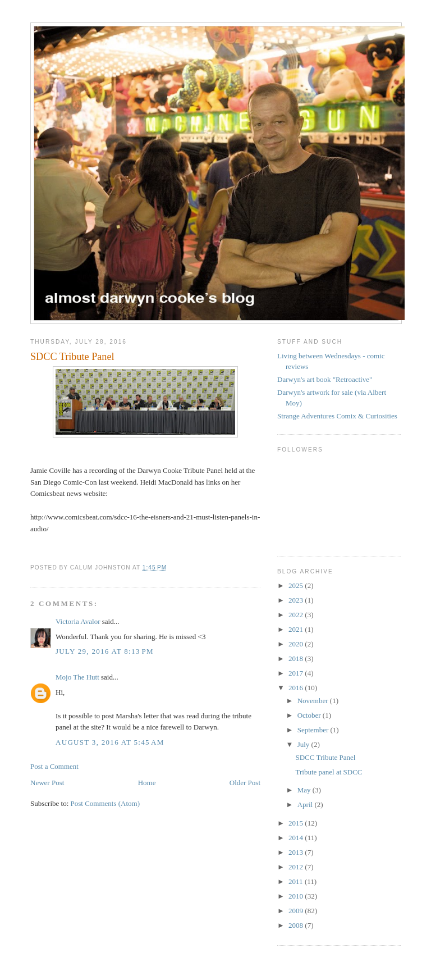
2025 (297, 585)
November (314, 701)
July (304, 744)
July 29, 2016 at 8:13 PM (105, 651)
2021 (297, 629)
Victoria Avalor (78, 621)
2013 (297, 852)
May (305, 790)
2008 (297, 925)
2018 (297, 658)
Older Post (245, 783)
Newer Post (47, 783)
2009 (297, 911)
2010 (297, 896)
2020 (297, 644)
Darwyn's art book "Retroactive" (325, 379)
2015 (297, 823)
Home (147, 783)
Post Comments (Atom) (106, 803)
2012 (297, 867)
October (310, 715)
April (306, 804)
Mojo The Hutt (77, 677)
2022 (297, 615)
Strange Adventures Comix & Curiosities (337, 416)
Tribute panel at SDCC (329, 772)
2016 (297, 688)
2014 (297, 838)
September (314, 730)
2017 (297, 673)
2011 (297, 881)
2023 (297, 600)
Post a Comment (54, 766)
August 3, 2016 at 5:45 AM (110, 742)
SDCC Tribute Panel (325, 757)
